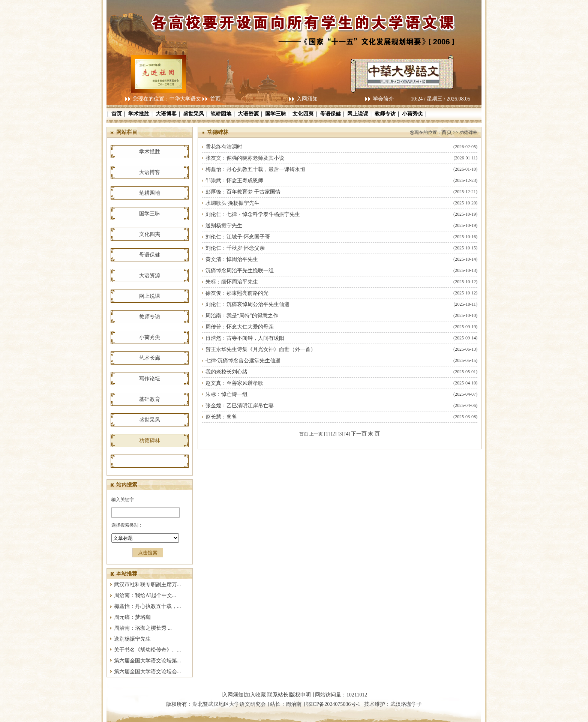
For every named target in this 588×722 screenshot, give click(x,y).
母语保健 (330, 114)
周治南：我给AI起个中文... (145, 595)
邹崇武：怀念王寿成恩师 (234, 181)
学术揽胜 (139, 114)
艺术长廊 (150, 358)
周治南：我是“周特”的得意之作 (242, 316)
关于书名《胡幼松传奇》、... (148, 650)
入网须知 (307, 99)
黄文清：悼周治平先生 (232, 259)
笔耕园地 (221, 114)
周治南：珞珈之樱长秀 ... (143, 628)
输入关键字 (123, 500)
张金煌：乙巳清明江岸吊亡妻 (240, 406)
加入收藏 (255, 695)
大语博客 (166, 114)
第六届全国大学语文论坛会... (148, 672)
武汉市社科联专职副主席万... (148, 585)
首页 (215, 99)
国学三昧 (276, 114)
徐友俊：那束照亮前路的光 (237, 293)
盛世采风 (193, 114)
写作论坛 (150, 379)
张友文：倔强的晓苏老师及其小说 (245, 158)
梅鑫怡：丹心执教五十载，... (148, 606)
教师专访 (385, 114)
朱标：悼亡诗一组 (226, 394)
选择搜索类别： (127, 525)
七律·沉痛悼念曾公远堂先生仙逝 (243, 361)
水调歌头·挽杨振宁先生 (232, 203)
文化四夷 (303, 114)
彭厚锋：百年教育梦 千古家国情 (243, 192)
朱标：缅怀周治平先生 (232, 282)
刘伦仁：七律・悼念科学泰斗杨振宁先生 (253, 214)
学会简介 (383, 99)
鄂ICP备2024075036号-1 (333, 704)
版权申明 (300, 695)
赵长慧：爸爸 (221, 417)
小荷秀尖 (412, 114)
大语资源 (248, 114)
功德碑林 (150, 441)
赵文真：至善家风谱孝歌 (234, 383)
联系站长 (278, 695)
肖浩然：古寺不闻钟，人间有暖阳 (245, 338)
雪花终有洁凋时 (224, 147)
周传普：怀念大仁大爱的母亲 (240, 327)
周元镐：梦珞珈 (132, 617)
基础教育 (150, 399)
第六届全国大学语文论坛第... (148, 661)
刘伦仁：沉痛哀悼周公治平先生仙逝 (247, 304)
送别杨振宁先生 (132, 639)
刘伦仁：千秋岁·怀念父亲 (235, 248)
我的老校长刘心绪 (226, 372)
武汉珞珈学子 (406, 704)
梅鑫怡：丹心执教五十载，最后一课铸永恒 (255, 169)
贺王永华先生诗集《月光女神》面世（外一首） (261, 349)
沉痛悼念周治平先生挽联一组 (240, 271)
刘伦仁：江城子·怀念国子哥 (238, 237)
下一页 (359, 434)
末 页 (374, 434)
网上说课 (358, 114)
